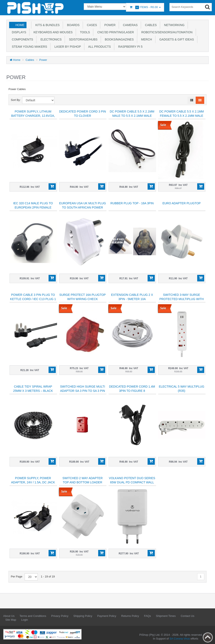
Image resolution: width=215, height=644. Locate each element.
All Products (99, 47)
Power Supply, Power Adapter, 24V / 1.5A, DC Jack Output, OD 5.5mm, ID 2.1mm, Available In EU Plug (33, 484)
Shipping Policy (83, 616)
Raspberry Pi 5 (130, 47)
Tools (84, 32)
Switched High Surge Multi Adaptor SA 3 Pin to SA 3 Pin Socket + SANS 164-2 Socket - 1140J (83, 393)
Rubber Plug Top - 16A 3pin (132, 203)
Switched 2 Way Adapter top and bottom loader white (82, 482)
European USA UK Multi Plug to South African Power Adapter (83, 207)
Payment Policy (107, 616)
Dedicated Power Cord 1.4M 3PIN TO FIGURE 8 (132, 389)
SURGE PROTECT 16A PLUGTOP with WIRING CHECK (83, 297)
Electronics (50, 39)
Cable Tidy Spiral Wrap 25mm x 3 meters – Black (33, 389)
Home (20, 25)
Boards (72, 25)
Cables (150, 25)
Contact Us (187, 616)
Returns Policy (130, 616)
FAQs (147, 616)
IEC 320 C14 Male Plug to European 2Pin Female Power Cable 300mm (33, 207)
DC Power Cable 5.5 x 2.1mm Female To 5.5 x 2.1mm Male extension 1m (181, 116)
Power (109, 25)
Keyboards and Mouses (52, 32)
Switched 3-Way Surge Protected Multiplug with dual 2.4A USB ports (182, 299)
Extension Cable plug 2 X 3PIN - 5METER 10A (132, 297)
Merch (146, 39)
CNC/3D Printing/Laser (115, 32)
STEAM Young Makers (29, 47)
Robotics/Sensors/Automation (166, 32)
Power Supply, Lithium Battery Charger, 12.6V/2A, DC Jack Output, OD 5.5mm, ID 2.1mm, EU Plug (33, 118)
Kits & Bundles (47, 25)
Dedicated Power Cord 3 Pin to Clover (83, 114)
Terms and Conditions (33, 616)
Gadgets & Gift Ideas (176, 39)
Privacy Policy (60, 616)
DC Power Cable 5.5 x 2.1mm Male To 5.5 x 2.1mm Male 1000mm (132, 116)
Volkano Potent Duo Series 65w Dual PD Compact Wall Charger (132, 482)
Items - (145, 7)
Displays (18, 32)
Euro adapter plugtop (181, 203)
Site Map (11, 620)
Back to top (208, 637)
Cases (91, 25)
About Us (9, 616)
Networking (173, 25)
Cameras (129, 25)
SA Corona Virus (180, 639)
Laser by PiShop (67, 47)
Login (25, 620)
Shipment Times (166, 616)
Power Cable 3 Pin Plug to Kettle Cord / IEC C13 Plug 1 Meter (33, 299)
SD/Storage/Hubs (82, 39)
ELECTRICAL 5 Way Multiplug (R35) (181, 389)
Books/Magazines (119, 39)
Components (22, 39)
